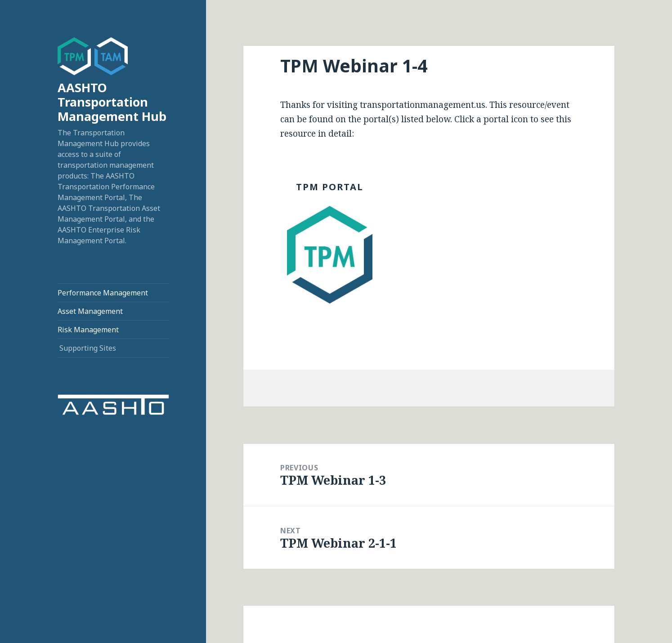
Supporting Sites (88, 348)
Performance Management (103, 293)
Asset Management (90, 311)
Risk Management (88, 330)
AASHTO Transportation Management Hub (112, 102)
